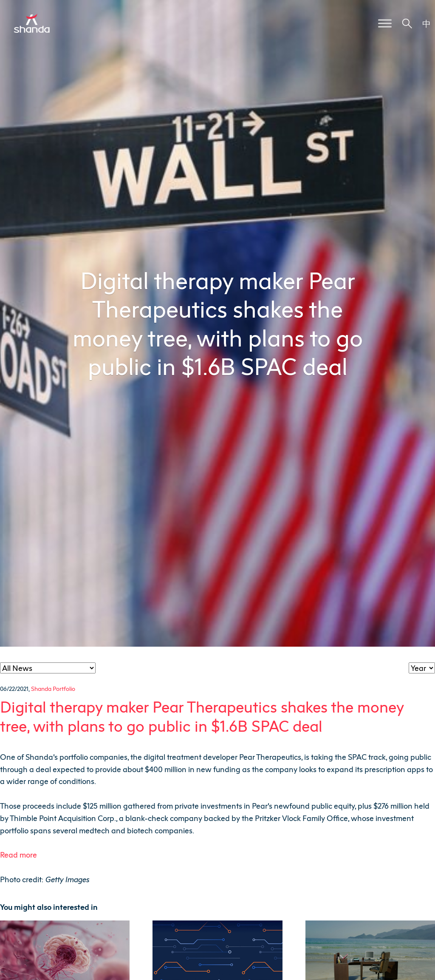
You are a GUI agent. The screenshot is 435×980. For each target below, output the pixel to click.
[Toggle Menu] (385, 23)
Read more (18, 855)
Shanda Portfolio (53, 689)
